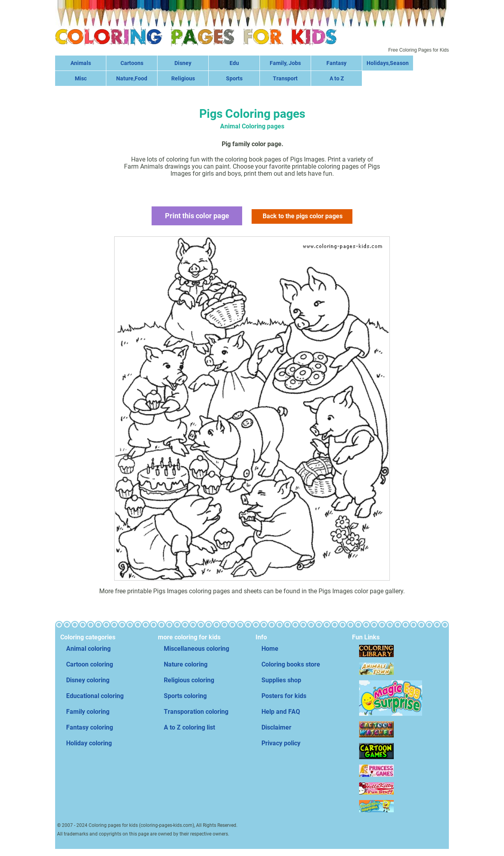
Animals (81, 63)
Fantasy (336, 63)
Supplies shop (281, 680)
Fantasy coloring (90, 727)
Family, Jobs (285, 63)
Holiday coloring (89, 743)
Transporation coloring (196, 712)
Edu (234, 63)
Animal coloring (88, 649)
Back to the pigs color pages (303, 216)
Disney (183, 63)
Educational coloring (95, 696)
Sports (234, 78)
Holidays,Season (388, 63)
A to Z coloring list (189, 727)
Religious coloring (189, 680)
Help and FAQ (281, 712)
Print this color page (197, 216)
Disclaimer (276, 727)
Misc (81, 78)
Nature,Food (132, 78)
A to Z (337, 78)
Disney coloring (88, 680)
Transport (285, 78)
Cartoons (132, 63)
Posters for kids (284, 696)
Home (270, 649)
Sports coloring (185, 696)
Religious (183, 78)
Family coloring (88, 712)
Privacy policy (281, 743)
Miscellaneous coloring (196, 649)
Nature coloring (186, 664)
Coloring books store (291, 664)
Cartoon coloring (90, 664)
